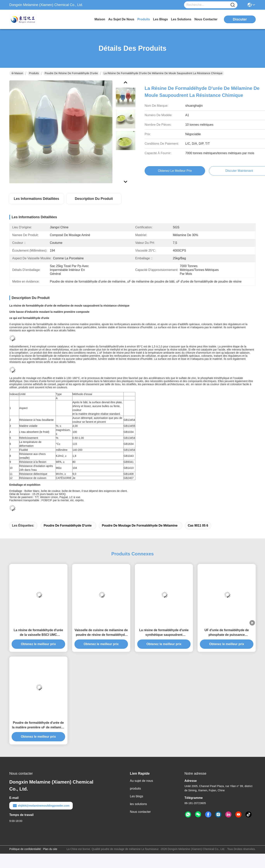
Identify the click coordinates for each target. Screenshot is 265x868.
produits (144, 19)
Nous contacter (140, 812)
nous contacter (206, 19)
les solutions (181, 19)
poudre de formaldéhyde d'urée (68, 526)
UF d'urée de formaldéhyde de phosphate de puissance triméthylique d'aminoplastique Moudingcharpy (227, 633)
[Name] (233, 5)
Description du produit (94, 199)
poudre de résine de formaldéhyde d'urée (71, 73)
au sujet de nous (121, 19)
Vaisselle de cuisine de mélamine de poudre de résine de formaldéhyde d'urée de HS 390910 (101, 633)
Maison (100, 19)
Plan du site (50, 849)
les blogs (161, 19)
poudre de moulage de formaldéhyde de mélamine (140, 526)
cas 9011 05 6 (198, 526)
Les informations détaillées (36, 199)
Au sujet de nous (141, 781)
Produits (34, 73)
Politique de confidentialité (25, 849)
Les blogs (137, 796)
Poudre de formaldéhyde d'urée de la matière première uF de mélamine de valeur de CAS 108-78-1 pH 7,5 (38, 725)
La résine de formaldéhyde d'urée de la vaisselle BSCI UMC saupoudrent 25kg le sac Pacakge (38, 633)
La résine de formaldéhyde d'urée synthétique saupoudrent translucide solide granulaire (164, 633)
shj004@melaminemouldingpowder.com (41, 806)
